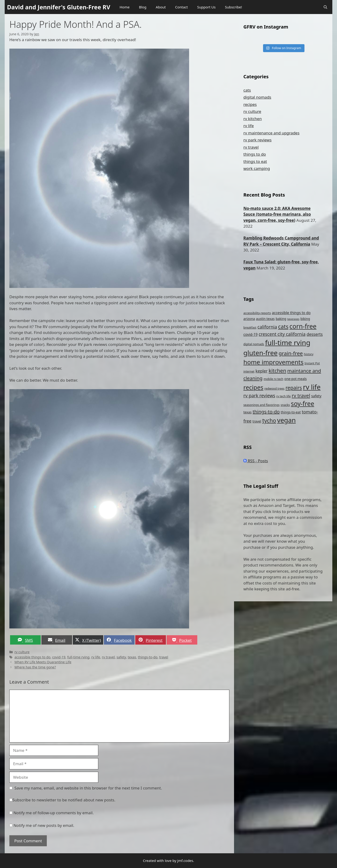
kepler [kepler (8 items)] (262, 371)
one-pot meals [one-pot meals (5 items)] (296, 379)
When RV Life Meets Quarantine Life (43, 662)
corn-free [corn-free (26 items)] (303, 326)
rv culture (22, 652)
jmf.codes (185, 861)
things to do (255, 154)
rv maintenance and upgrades (271, 133)
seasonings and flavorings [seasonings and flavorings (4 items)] (261, 405)
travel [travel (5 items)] (257, 421)
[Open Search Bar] (325, 7)
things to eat (255, 161)
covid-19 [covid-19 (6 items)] (251, 334)
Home (125, 7)
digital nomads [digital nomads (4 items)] (254, 344)
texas (132, 657)
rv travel (108, 657)
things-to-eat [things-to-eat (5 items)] (291, 412)
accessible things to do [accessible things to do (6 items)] (291, 313)
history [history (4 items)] (309, 354)
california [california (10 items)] (267, 327)
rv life (96, 657)
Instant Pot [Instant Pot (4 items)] (312, 363)
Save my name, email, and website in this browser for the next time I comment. (88, 788)
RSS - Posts (256, 461)
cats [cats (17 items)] (283, 326)
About (161, 7)
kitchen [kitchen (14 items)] (277, 371)
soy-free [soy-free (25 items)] (302, 404)
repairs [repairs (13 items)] (294, 388)
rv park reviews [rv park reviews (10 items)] (259, 396)
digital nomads (257, 97)
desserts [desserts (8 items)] (315, 334)
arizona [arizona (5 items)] (249, 319)
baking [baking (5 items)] (281, 319)
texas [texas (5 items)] (247, 412)
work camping (257, 168)
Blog (143, 7)
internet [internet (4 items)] (249, 371)
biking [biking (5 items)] (305, 319)
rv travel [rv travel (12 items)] (301, 395)
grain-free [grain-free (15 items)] (291, 353)
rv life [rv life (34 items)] (312, 387)
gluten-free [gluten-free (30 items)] (260, 353)
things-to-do (148, 657)
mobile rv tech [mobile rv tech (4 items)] (273, 379)
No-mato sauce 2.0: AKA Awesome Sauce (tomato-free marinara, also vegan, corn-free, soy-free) (277, 214)
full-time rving (78, 657)
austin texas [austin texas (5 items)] (265, 319)
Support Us (206, 7)
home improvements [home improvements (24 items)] (273, 362)
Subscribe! (233, 7)
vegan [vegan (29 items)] (286, 420)
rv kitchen (253, 119)
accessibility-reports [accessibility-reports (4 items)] (257, 313)
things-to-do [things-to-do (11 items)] (266, 412)
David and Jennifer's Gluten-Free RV (59, 7)
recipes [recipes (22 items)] (253, 387)
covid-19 (59, 657)
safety (121, 657)
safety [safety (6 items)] (316, 396)
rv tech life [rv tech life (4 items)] (283, 396)
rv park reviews (257, 140)
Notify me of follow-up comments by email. (53, 813)
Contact (181, 7)
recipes (250, 104)
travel (164, 657)
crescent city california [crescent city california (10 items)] (282, 334)
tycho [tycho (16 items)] (269, 421)
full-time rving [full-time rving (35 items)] (288, 343)
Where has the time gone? (35, 667)
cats (247, 90)
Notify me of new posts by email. (44, 825)
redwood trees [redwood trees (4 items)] (275, 389)
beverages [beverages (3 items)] (293, 319)
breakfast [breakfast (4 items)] (250, 328)
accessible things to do (33, 657)
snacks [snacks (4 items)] (285, 405)
